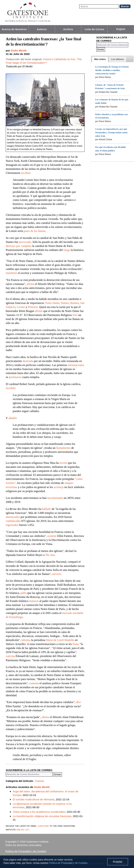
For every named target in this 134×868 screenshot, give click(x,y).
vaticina (10, 656)
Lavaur (21, 307)
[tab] (100, 59)
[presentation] (100, 59)
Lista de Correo (94, 29)
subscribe (43, 826)
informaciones (76, 365)
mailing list (23, 829)
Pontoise (33, 307)
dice (78, 702)
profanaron (15, 377)
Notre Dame (52, 303)
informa (26, 640)
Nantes (65, 303)
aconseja (59, 487)
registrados (12, 525)
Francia (40, 781)
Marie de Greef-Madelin (60, 640)
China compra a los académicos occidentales (39, 812)
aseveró (57, 574)
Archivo (68, 29)
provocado (25, 242)
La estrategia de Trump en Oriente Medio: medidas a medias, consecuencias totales (112, 70)
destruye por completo (19, 246)
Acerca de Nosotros (14, 29)
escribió (25, 173)
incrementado (55, 498)
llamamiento (63, 448)
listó (75, 315)
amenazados (13, 517)
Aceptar (118, 862)
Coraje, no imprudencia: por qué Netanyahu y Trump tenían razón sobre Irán (111, 132)
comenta (34, 683)
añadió (12, 418)
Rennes (75, 303)
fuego (67, 250)
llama (76, 644)
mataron (34, 601)
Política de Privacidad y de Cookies (26, 851)
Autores (42, 29)
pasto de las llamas (35, 231)
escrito (63, 463)
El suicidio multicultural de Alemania (33, 799)
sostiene (52, 536)
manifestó (11, 273)
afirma (30, 284)
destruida (28, 361)
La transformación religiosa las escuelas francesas (42, 816)
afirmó (39, 311)
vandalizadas (13, 521)
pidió (24, 593)
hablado (46, 509)
